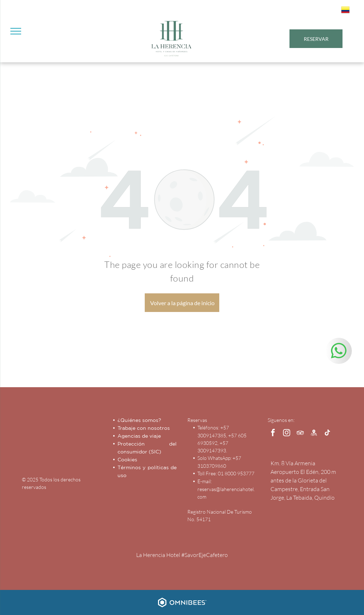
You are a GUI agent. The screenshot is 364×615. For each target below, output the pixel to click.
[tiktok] (327, 434)
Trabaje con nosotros (144, 428)
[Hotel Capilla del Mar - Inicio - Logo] (42, 440)
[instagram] (287, 434)
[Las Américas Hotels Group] (82, 440)
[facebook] (273, 434)
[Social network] (314, 434)
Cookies (127, 460)
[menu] (16, 31)
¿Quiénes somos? (139, 420)
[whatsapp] (339, 352)
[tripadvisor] (300, 434)
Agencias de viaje (139, 436)
